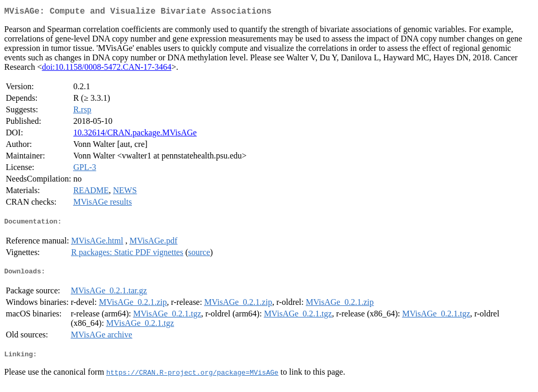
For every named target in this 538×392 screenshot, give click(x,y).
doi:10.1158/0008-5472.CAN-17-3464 (107, 69)
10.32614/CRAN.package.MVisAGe (135, 135)
